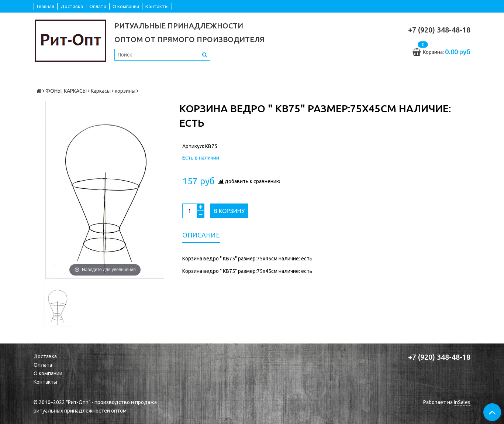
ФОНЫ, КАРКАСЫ (66, 91)
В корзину (229, 211)
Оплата (98, 6)
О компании (126, 6)
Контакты (157, 6)
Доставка (72, 6)
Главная (46, 6)
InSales (462, 402)
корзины (125, 91)
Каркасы (101, 91)
